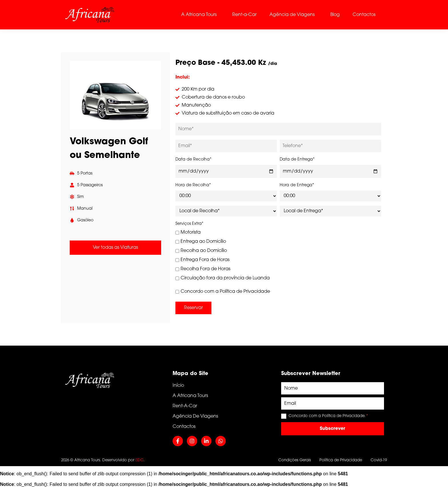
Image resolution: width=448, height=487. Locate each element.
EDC (139, 460)
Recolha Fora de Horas (203, 269)
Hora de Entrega (297, 185)
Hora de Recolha (193, 185)
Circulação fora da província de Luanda (223, 278)
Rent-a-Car (244, 15)
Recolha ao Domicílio (201, 251)
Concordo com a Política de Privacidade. (328, 416)
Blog (335, 15)
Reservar (193, 308)
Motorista (188, 233)
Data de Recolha (193, 160)
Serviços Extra (189, 224)
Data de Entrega (297, 160)
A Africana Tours (199, 15)
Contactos (364, 15)
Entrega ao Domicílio (201, 242)
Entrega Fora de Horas (202, 260)
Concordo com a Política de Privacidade (223, 292)
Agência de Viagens (292, 15)
